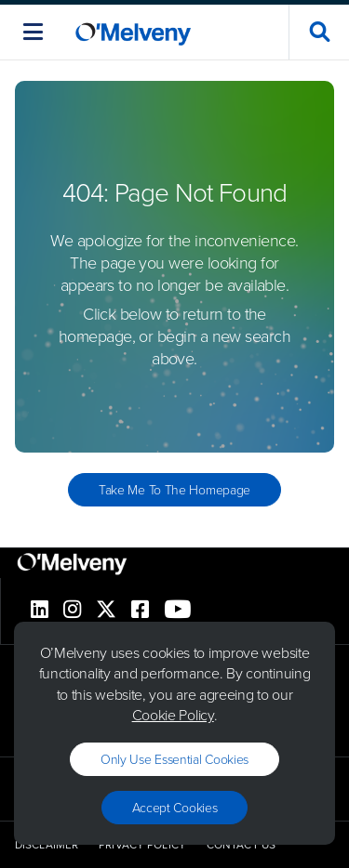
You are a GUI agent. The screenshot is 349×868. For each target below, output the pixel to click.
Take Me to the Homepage (174, 489)
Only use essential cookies (174, 759)
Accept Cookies (175, 807)
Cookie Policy (173, 715)
